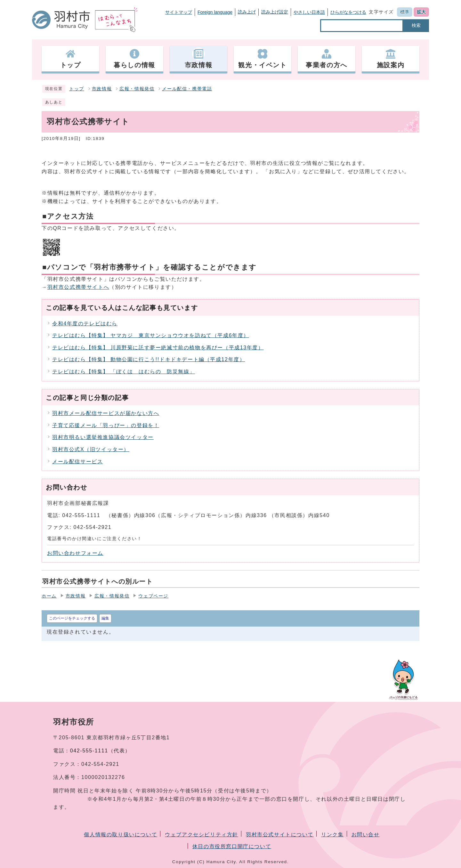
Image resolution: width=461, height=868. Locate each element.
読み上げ (247, 12)
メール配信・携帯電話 (187, 89)
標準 (405, 12)
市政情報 (102, 89)
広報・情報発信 (137, 89)
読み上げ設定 (275, 12)
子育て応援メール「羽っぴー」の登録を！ (106, 425)
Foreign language (215, 12)
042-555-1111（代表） (100, 751)
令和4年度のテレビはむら (85, 324)
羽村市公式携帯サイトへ (78, 287)
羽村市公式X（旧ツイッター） (91, 449)
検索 (416, 25)
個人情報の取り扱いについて (121, 835)
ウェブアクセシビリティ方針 (202, 835)
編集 (105, 618)
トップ (77, 89)
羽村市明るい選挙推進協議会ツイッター (103, 437)
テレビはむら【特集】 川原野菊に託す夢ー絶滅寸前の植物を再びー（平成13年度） (158, 348)
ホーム (49, 596)
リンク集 (332, 835)
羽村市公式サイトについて (280, 835)
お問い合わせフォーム (75, 553)
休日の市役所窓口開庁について (232, 846)
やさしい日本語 (309, 12)
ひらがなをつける (348, 12)
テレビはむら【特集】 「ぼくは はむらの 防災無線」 (124, 372)
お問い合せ (366, 835)
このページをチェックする (72, 618)
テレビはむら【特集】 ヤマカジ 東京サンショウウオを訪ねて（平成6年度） (151, 335)
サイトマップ (179, 12)
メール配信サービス (77, 462)
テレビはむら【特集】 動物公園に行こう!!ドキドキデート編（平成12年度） (149, 359)
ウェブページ (153, 596)
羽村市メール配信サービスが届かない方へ (106, 413)
